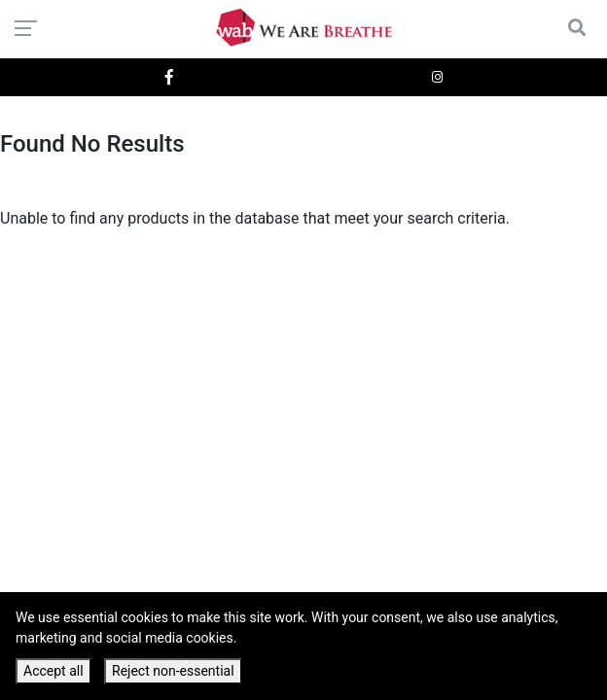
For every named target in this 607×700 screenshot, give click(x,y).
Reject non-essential (173, 671)
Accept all (54, 671)
